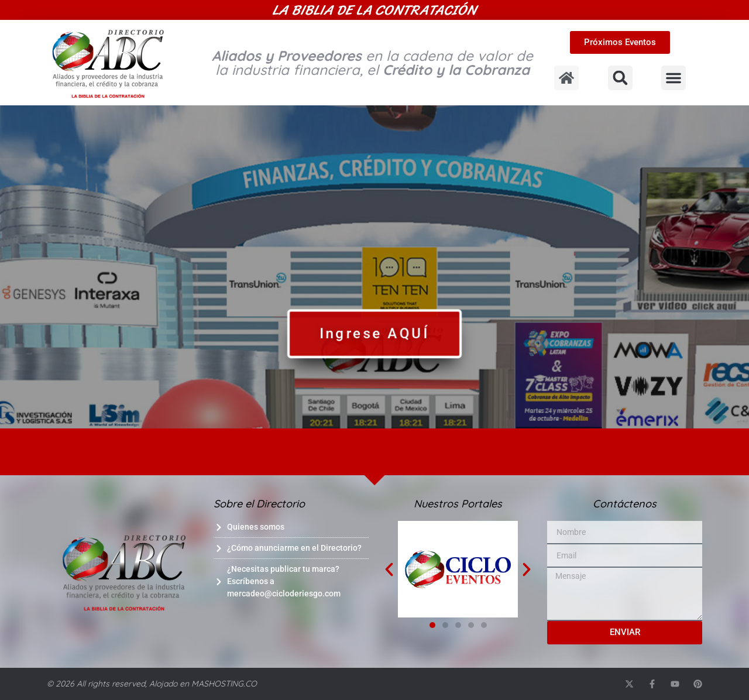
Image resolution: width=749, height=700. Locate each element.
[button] (620, 78)
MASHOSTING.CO (224, 684)
